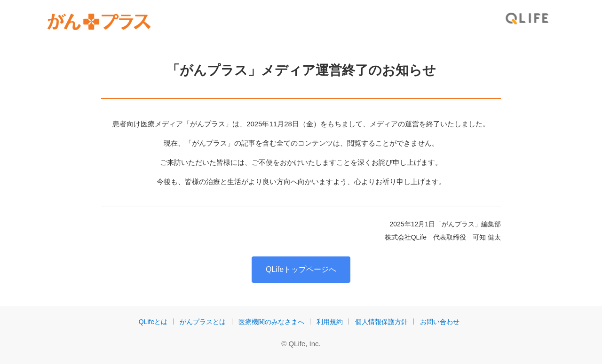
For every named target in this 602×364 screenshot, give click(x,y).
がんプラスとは (203, 322)
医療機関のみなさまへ (271, 322)
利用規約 (330, 322)
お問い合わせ (440, 322)
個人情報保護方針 (381, 322)
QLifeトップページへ (301, 269)
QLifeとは (153, 322)
